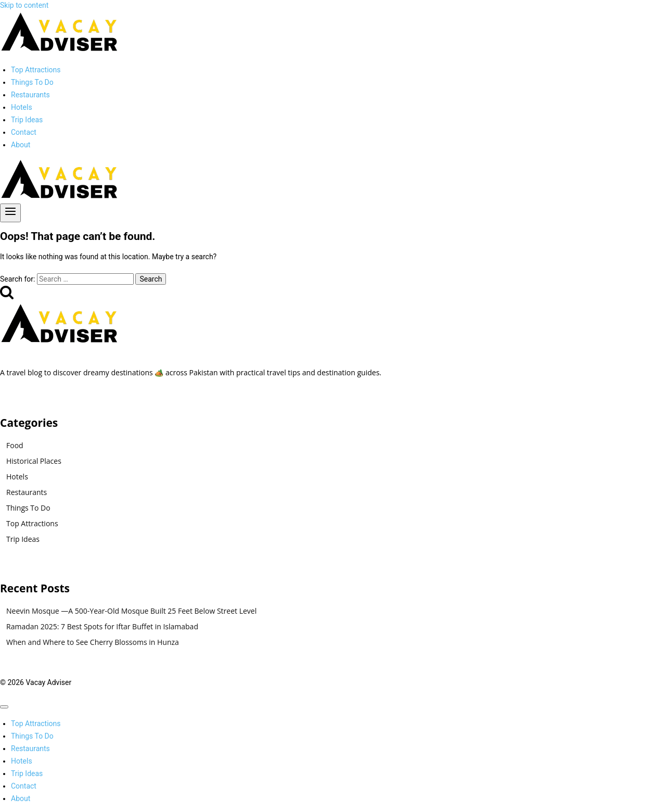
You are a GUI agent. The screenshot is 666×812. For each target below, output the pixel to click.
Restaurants (30, 95)
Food (15, 445)
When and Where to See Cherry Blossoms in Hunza (93, 642)
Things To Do (32, 82)
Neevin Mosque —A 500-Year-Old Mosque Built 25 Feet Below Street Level (131, 611)
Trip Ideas (27, 120)
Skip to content (24, 5)
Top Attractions (36, 70)
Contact (24, 132)
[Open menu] (10, 213)
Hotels (22, 107)
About (21, 145)
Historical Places (34, 461)
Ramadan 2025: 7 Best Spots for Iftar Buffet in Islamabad (102, 626)
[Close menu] (4, 707)
